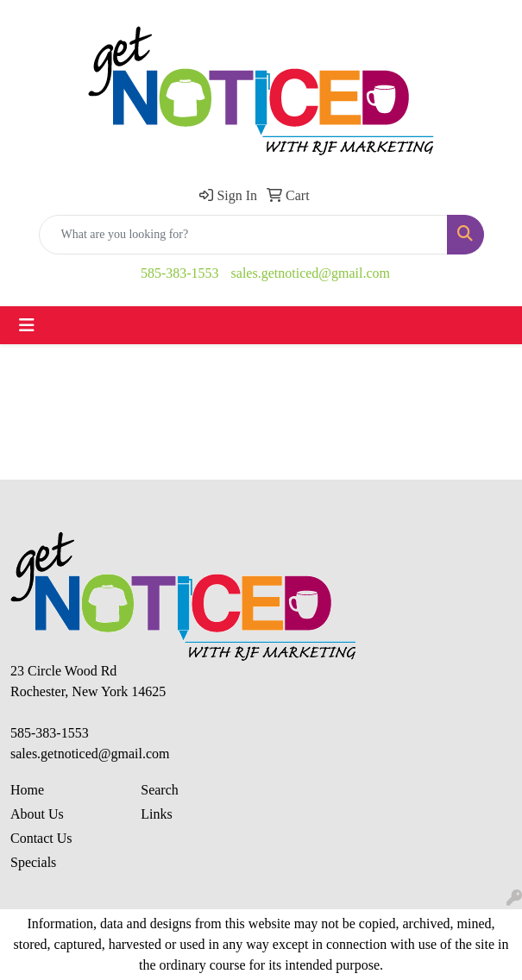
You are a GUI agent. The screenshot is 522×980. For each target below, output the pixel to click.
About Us (37, 814)
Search (160, 790)
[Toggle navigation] (27, 325)
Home (27, 790)
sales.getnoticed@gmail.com (311, 273)
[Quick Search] (243, 235)
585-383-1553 (180, 273)
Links (156, 814)
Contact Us (41, 838)
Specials (33, 862)
